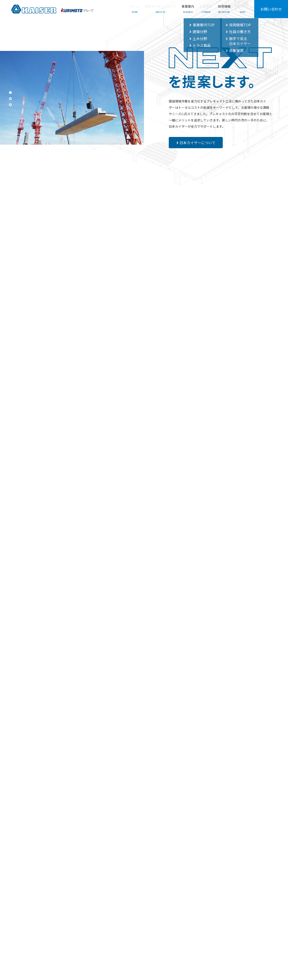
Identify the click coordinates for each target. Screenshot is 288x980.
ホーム (31, 919)
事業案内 (92, 919)
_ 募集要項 (143, 938)
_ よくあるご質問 (210, 925)
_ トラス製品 (95, 938)
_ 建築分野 (93, 925)
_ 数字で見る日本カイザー (154, 931)
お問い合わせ (271, 9)
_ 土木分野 (93, 931)
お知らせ (182, 919)
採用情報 (142, 919)
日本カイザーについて (196, 143)
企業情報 (120, 919)
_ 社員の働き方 (146, 925)
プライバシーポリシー (247, 919)
